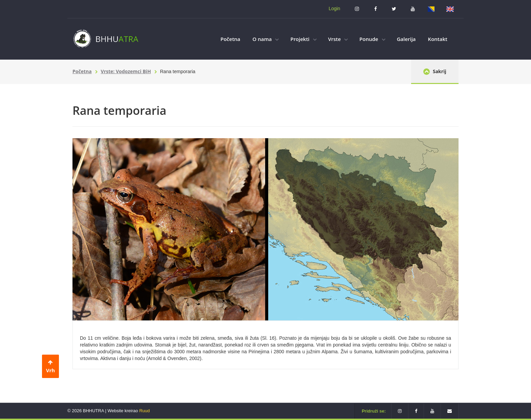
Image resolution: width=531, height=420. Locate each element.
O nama (266, 39)
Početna (230, 39)
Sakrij (435, 71)
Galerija (406, 39)
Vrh (50, 367)
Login (334, 8)
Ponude (372, 39)
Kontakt (438, 39)
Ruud (144, 411)
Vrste (338, 39)
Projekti (303, 39)
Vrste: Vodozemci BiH (126, 71)
